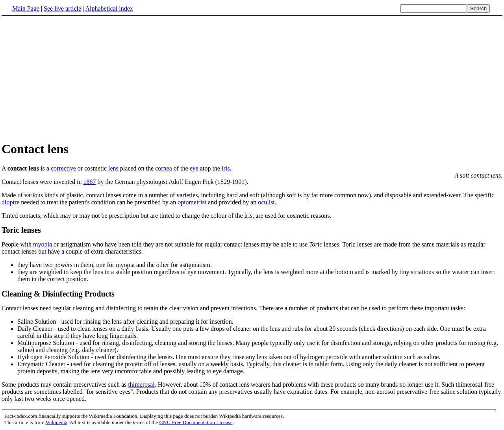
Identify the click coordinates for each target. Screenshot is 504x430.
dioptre (10, 202)
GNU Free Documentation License (196, 422)
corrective (63, 168)
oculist (266, 202)
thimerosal (141, 385)
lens (113, 168)
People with (17, 244)
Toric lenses (21, 230)
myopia (43, 244)
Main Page (26, 8)
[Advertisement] (252, 78)
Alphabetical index (109, 8)
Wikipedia (57, 422)
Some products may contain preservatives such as (252, 339)
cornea (164, 168)
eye (194, 168)
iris (226, 168)
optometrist (192, 202)
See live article (62, 8)
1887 (90, 182)
